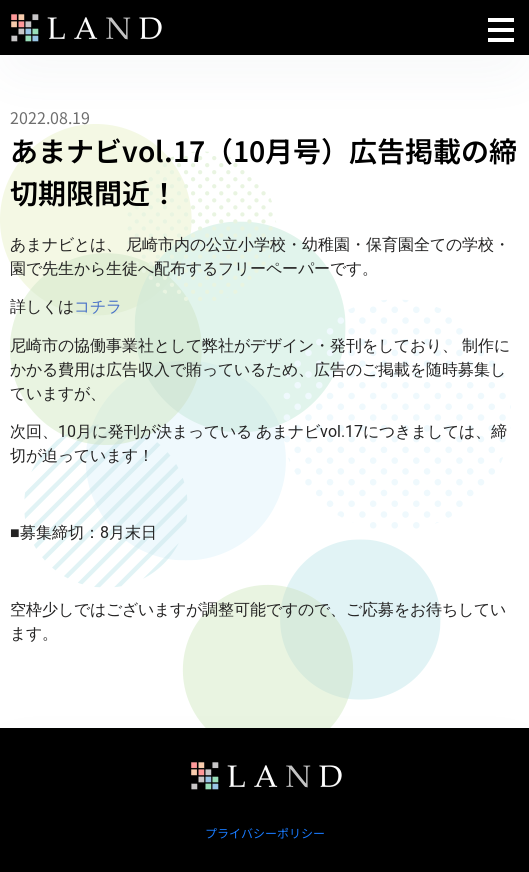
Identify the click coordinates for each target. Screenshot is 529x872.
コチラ (98, 306)
